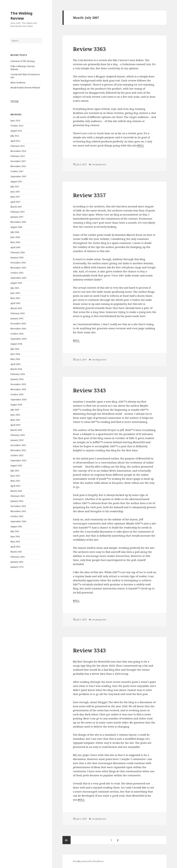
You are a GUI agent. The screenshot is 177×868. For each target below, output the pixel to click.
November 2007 (18, 166)
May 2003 (15, 420)
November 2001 (18, 511)
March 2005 (16, 308)
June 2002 (15, 476)
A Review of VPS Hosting (23, 61)
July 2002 (15, 471)
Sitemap (15, 101)
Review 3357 (89, 195)
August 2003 (16, 405)
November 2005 (18, 268)
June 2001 (15, 536)
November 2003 (18, 389)
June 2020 (15, 121)
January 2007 (17, 217)
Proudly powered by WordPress (88, 861)
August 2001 (16, 527)
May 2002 (15, 481)
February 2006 (18, 252)
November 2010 (18, 151)
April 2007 (15, 202)
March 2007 (16, 207)
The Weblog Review (21, 16)
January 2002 (17, 501)
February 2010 (18, 156)
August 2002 (16, 466)
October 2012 (17, 126)
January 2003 (17, 440)
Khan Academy (18, 83)
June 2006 (15, 237)
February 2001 (18, 557)
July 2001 (15, 531)
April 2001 (15, 547)
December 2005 (18, 263)
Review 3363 (89, 49)
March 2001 (16, 552)
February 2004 (18, 374)
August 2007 (16, 182)
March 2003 (16, 430)
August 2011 (16, 131)
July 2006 (15, 232)
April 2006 (15, 247)
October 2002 (17, 455)
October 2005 (17, 273)
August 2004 (16, 344)
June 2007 (15, 192)
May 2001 (15, 542)
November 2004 (18, 329)
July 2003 (15, 410)
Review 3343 (89, 390)
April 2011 (15, 141)
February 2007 (18, 212)
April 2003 (15, 425)
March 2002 (16, 491)
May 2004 (15, 359)
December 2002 (18, 445)
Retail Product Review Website (25, 88)
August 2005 (16, 283)
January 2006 (17, 258)
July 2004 (15, 349)
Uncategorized (99, 164)
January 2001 (17, 562)
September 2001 (18, 521)
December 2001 (18, 506)
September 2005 (18, 278)
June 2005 (15, 293)
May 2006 (15, 242)
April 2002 (15, 486)
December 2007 (18, 161)
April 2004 (15, 364)
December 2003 (18, 384)
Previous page (67, 840)
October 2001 (17, 516)
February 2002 (18, 496)
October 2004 (17, 334)
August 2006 (16, 227)
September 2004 (18, 339)
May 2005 (15, 298)
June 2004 (15, 354)
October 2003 (17, 394)
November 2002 (18, 450)
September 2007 (18, 176)
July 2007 (15, 187)
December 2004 (18, 324)
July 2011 (15, 136)
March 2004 (16, 369)
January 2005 (17, 318)
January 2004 (17, 379)
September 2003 (18, 400)
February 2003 (18, 435)
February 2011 (18, 146)
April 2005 (15, 303)
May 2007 (15, 197)
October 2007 (17, 171)
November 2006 (18, 222)
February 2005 (18, 313)
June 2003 (15, 415)
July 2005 (15, 288)
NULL (141, 145)
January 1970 (17, 567)
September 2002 (18, 460)
